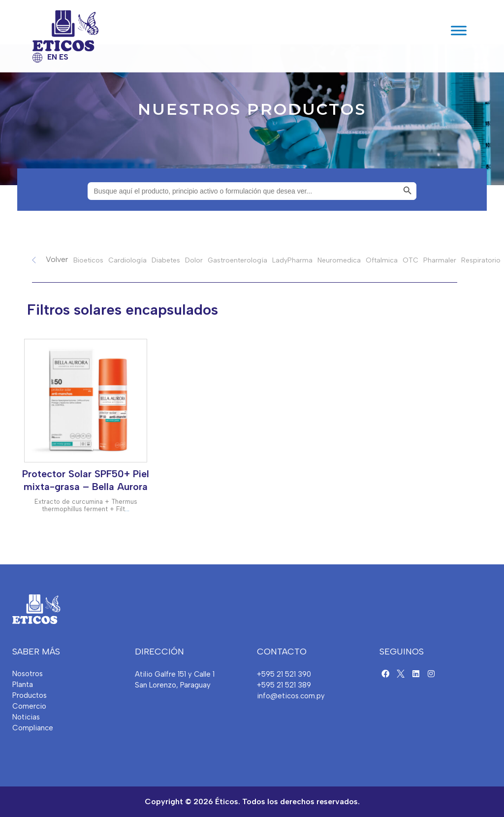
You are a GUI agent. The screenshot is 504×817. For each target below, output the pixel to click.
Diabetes (166, 260)
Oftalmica (382, 260)
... (127, 509)
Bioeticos (88, 260)
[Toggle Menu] (459, 31)
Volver (57, 259)
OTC (410, 260)
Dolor (194, 260)
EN (52, 57)
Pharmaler (440, 260)
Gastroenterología (237, 260)
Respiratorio (481, 260)
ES (63, 57)
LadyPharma (292, 260)
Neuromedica (339, 260)
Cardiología (127, 260)
